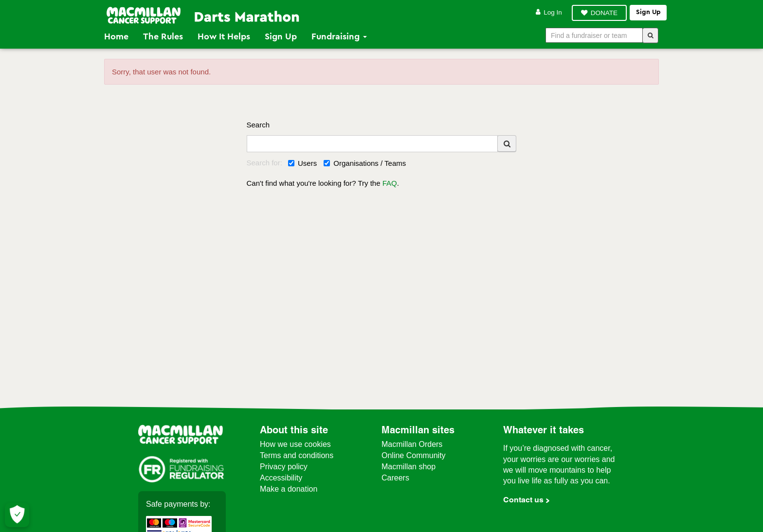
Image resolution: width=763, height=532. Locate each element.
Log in (549, 12)
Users (302, 163)
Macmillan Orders (412, 444)
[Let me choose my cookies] (17, 515)
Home (116, 36)
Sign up (648, 12)
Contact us (523, 500)
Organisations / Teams (365, 163)
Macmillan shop (409, 467)
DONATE (604, 13)
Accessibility (281, 478)
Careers (395, 478)
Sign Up (281, 36)
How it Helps (224, 36)
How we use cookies (295, 444)
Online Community (414, 455)
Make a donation (289, 489)
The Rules (163, 36)
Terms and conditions (297, 455)
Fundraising (339, 36)
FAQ (390, 183)
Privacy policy (284, 467)
